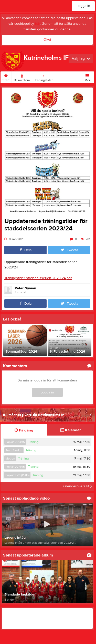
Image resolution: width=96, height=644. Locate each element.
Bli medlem (22, 77)
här (38, 24)
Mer (87, 77)
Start (6, 77)
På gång (24, 430)
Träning (33, 442)
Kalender (71, 430)
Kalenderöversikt (77, 486)
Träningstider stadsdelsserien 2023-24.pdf (38, 278)
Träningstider (44, 77)
